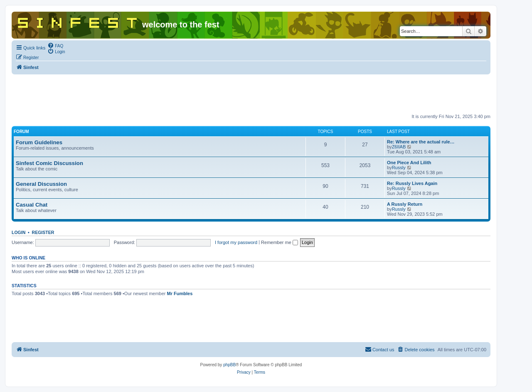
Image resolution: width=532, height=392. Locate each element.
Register (43, 232)
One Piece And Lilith (409, 163)
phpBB (229, 365)
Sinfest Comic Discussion (49, 163)
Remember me (280, 242)
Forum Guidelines (39, 142)
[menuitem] (55, 45)
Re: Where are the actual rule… (421, 142)
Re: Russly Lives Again (412, 183)
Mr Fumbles (180, 293)
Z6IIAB (399, 147)
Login (18, 232)
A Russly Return (405, 204)
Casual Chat (32, 205)
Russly (399, 168)
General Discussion (41, 184)
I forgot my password (236, 242)
